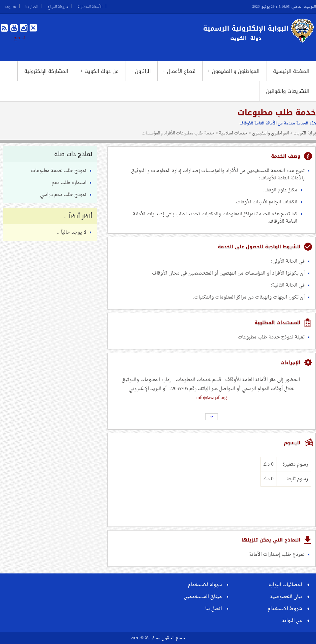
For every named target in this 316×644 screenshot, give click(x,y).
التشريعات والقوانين (288, 91)
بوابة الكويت (305, 133)
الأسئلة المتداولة (90, 6)
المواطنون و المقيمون (234, 71)
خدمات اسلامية (233, 133)
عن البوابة (292, 621)
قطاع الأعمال (179, 71)
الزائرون (140, 71)
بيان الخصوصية (286, 597)
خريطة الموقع (58, 6)
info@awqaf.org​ (212, 398)
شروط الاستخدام (285, 609)
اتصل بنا (32, 6)
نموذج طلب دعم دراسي (63, 195)
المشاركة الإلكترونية (46, 71)
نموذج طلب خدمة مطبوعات (59, 171)
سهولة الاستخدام (205, 585)
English (10, 6)
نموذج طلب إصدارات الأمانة (277, 555)
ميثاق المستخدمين (203, 597)
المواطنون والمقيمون (271, 133)
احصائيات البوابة (285, 585)
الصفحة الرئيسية (291, 71)
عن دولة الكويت (99, 71)
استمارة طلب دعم (69, 183)
